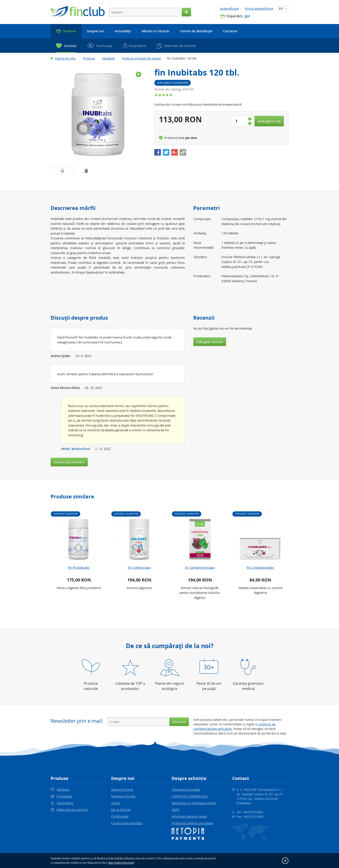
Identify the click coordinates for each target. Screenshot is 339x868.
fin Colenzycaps (139, 567)
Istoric (116, 803)
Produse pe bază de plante (141, 58)
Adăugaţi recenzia (210, 342)
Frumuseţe (64, 796)
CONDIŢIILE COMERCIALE (190, 796)
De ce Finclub (121, 810)
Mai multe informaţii (121, 863)
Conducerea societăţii (127, 823)
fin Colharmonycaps (200, 567)
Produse (89, 58)
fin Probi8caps (79, 567)
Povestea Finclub (123, 796)
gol (247, 16)
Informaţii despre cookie (189, 816)
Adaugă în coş (269, 121)
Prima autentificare (259, 8)
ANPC (176, 810)
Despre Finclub (122, 790)
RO (283, 9)
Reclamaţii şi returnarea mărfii (194, 803)
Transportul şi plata (186, 790)
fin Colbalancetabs (260, 567)
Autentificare (229, 8)
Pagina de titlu (65, 58)
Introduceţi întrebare (69, 462)
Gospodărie (65, 803)
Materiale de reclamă (72, 810)
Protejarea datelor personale (192, 823)
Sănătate (108, 58)
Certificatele (120, 816)
